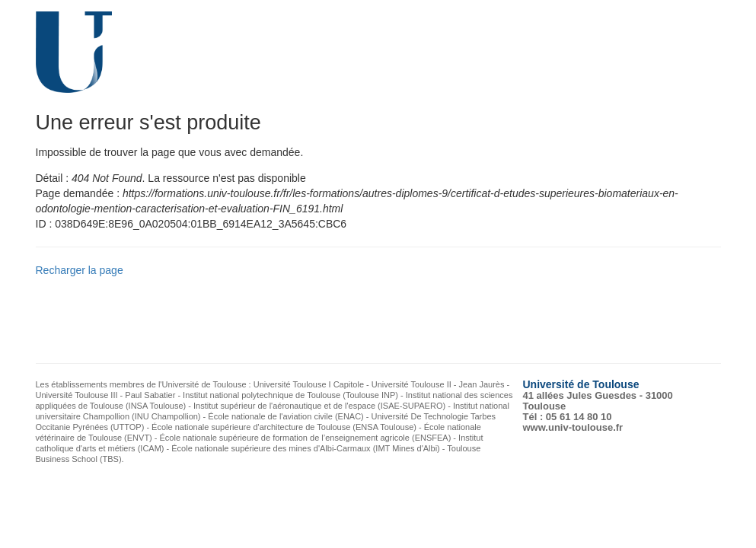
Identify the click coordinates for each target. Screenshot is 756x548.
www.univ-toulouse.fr (573, 427)
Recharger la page (80, 270)
